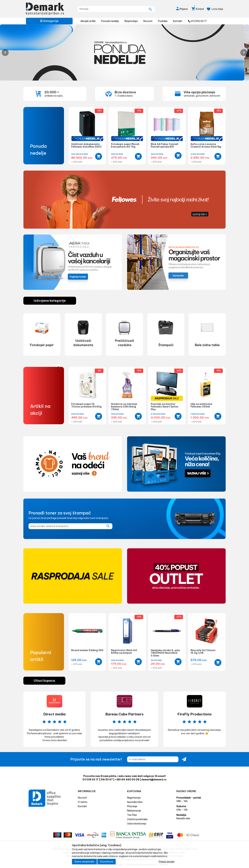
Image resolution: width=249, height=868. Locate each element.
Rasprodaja (131, 21)
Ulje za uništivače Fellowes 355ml (201, 405)
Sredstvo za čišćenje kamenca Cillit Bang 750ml (124, 407)
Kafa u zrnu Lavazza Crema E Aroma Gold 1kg (206, 145)
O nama (82, 802)
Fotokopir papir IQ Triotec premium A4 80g (86, 405)
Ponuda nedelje (110, 21)
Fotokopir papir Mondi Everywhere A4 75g (125, 145)
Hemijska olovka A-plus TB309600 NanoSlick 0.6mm (165, 653)
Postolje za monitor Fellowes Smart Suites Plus (165, 407)
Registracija (134, 798)
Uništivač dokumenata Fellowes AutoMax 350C (86, 145)
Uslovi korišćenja (137, 824)
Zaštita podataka (137, 819)
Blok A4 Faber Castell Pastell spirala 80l (164, 145)
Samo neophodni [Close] (84, 862)
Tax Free (132, 815)
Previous (5, 53)
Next (244, 53)
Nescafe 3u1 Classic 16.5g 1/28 (203, 652)
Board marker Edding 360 (87, 650)
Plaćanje (132, 806)
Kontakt (178, 21)
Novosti (148, 21)
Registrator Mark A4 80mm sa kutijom (124, 652)
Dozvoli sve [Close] (107, 862)
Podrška (163, 21)
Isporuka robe (135, 802)
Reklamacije (134, 811)
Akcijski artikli (88, 21)
